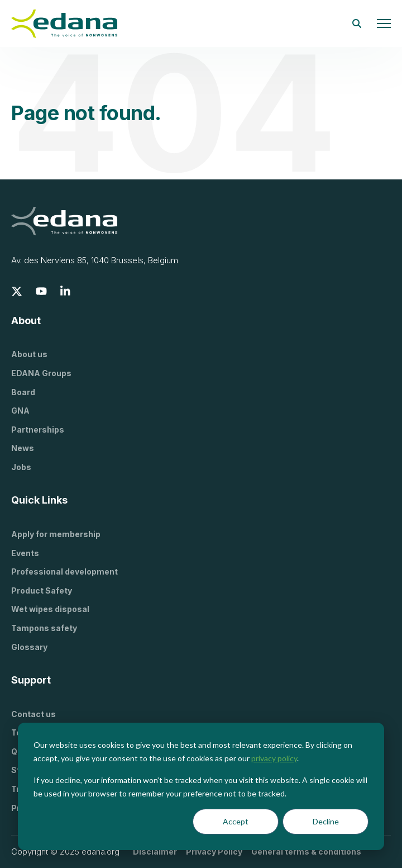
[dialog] (201, 786)
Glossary (29, 647)
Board (23, 392)
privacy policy (274, 758)
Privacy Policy (214, 852)
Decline (326, 821)
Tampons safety (44, 628)
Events (25, 553)
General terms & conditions (306, 852)
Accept (236, 821)
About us (29, 354)
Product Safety (42, 590)
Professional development (64, 571)
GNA (20, 411)
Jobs (21, 467)
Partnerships (38, 430)
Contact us (33, 714)
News (23, 448)
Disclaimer (155, 852)
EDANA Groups (41, 373)
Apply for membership (56, 534)
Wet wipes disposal (50, 609)
